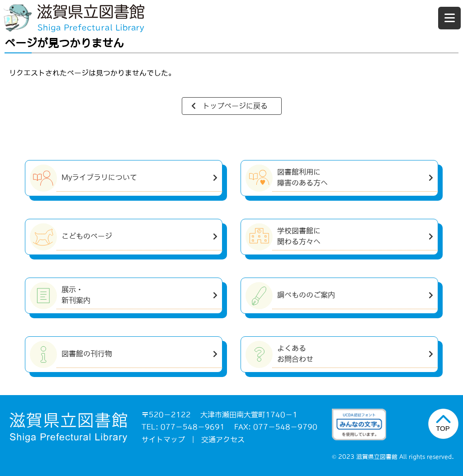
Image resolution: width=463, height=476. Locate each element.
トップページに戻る (235, 106)
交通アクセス (223, 439)
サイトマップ (163, 439)
